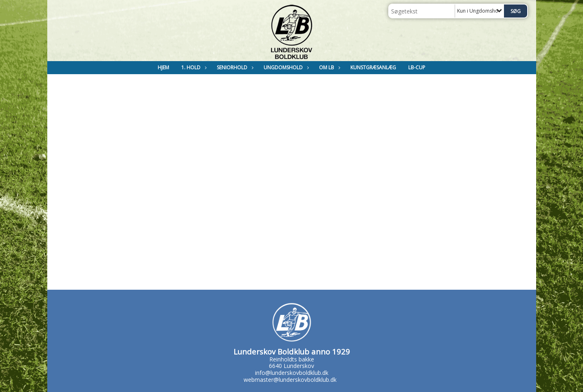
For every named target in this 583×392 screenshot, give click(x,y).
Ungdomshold (285, 67)
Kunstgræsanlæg (373, 67)
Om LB (329, 67)
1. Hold (193, 67)
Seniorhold (234, 67)
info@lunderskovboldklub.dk (292, 373)
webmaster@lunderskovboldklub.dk (290, 380)
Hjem (163, 67)
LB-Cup (417, 67)
